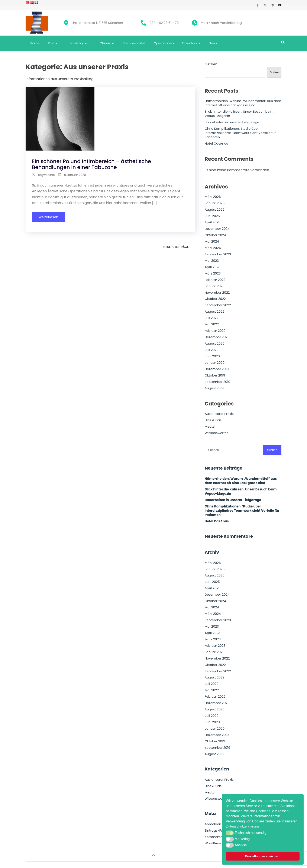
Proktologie (78, 43)
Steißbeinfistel (134, 43)
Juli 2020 (212, 350)
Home (35, 43)
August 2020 (215, 343)
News (213, 43)
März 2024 (213, 248)
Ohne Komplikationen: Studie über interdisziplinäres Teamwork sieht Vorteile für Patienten (240, 133)
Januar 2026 (215, 203)
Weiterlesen (48, 217)
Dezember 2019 (217, 369)
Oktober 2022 (215, 299)
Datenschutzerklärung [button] (242, 826)
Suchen (211, 64)
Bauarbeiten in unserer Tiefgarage (232, 122)
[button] (230, 833)
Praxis (53, 43)
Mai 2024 (212, 241)
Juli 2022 (211, 318)
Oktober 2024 (215, 235)
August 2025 (215, 210)
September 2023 (218, 254)
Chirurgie (107, 43)
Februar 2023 (215, 280)
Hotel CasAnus (216, 144)
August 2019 (214, 388)
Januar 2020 (215, 363)
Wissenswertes (216, 433)
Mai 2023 (212, 261)
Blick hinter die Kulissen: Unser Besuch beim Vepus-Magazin (239, 114)
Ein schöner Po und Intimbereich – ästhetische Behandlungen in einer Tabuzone (91, 164)
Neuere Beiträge (176, 247)
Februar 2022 (215, 331)
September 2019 (217, 382)
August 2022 (214, 312)
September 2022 (218, 305)
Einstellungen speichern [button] (263, 856)
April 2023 (212, 267)
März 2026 (213, 197)
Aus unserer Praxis (219, 414)
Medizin (211, 427)
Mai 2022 (212, 324)
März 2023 (213, 273)
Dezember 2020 (217, 337)
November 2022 (217, 293)
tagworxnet (47, 175)
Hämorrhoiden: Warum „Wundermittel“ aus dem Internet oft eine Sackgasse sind (243, 103)
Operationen (164, 43)
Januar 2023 (215, 286)
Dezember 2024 (217, 229)
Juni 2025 (212, 216)
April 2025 (212, 222)
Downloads (191, 43)
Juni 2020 (212, 356)
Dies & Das (213, 420)
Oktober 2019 (215, 375)
